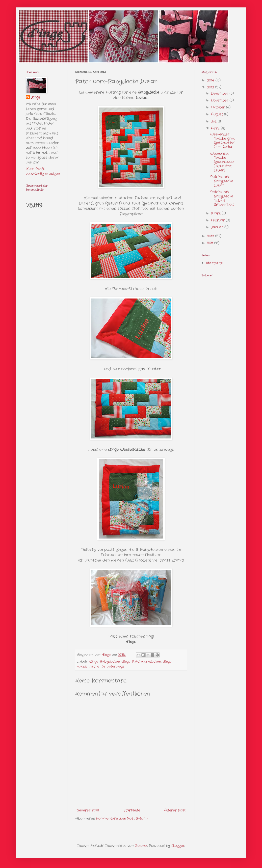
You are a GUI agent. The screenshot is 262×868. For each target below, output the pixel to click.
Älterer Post (175, 810)
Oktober (219, 107)
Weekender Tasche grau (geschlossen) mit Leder (223, 140)
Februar (218, 220)
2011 (211, 243)
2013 (211, 87)
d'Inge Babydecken (105, 662)
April (216, 128)
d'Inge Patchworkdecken (141, 662)
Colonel (141, 846)
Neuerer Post (88, 810)
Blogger (178, 846)
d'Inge (36, 97)
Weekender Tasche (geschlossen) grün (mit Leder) (223, 162)
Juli (214, 121)
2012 (211, 236)
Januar (218, 227)
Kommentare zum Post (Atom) (122, 818)
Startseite (132, 810)
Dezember (220, 93)
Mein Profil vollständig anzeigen (43, 171)
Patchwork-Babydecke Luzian (222, 181)
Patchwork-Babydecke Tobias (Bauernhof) (222, 198)
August (218, 114)
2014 (211, 80)
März (216, 213)
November (220, 100)
